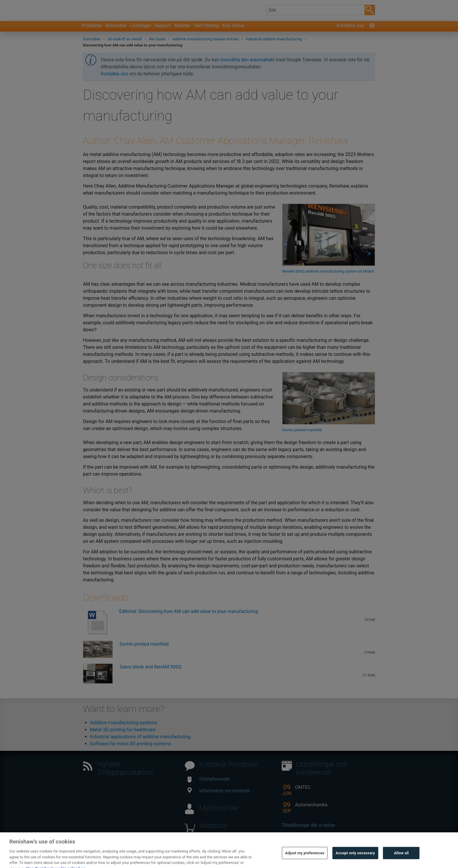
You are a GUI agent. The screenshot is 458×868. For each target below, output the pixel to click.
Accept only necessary (355, 857)
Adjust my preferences (305, 857)
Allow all (401, 857)
